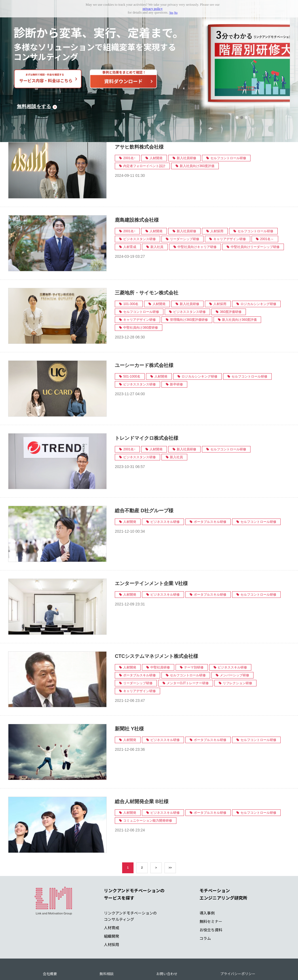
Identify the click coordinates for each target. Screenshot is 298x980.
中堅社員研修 (160, 643)
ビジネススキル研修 (165, 498)
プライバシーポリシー (238, 950)
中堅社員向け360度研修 (141, 303)
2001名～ (267, 215)
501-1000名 (132, 353)
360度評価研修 (231, 288)
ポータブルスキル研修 (210, 498)
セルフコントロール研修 (228, 134)
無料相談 (107, 950)
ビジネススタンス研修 (140, 215)
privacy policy (153, 9)
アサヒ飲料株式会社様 (139, 123)
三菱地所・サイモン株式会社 (147, 269)
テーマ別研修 (194, 643)
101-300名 (131, 280)
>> (170, 844)
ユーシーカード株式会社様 (144, 341)
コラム (205, 914)
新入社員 (157, 223)
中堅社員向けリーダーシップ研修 (255, 223)
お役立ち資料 (211, 906)
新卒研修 (176, 360)
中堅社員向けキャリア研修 (197, 223)
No (176, 13)
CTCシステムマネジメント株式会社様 (156, 632)
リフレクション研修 (237, 659)
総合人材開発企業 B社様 (142, 778)
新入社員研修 (186, 134)
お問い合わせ (167, 950)
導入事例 (207, 889)
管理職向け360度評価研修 (189, 296)
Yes (171, 13)
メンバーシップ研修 (234, 651)
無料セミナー (211, 897)
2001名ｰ (129, 134)
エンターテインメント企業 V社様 (151, 560)
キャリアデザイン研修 (230, 215)
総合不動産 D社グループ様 (144, 487)
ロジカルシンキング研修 (258, 280)
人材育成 (130, 223)
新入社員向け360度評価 (197, 142)
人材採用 (217, 207)
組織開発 (112, 912)
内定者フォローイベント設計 (144, 142)
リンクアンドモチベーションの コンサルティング (130, 892)
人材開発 (156, 134)
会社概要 (50, 950)
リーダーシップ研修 (185, 215)
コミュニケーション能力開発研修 (148, 797)
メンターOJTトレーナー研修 (188, 659)
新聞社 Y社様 (129, 705)
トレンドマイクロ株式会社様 (147, 414)
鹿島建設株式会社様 (137, 196)
